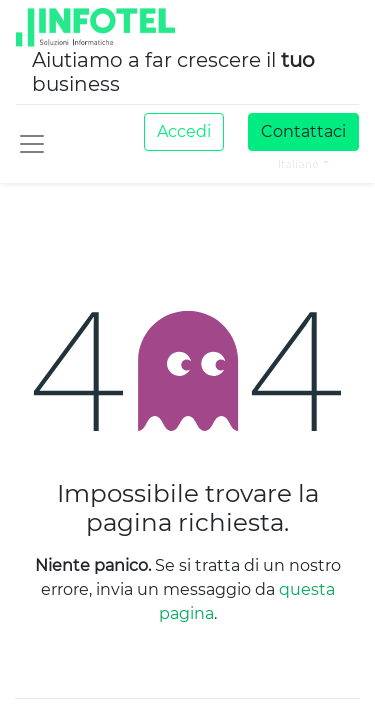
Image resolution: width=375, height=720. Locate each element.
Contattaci (303, 131)
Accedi (184, 131)
